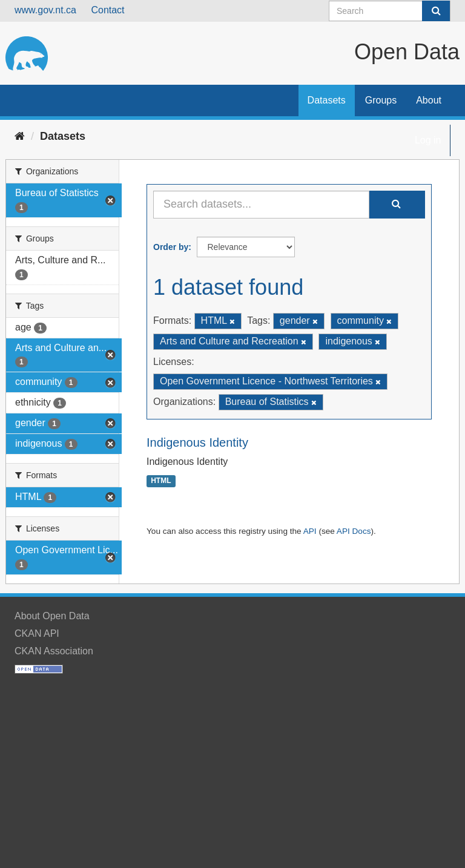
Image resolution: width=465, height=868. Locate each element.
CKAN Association (54, 651)
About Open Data (52, 616)
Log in (428, 140)
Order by (171, 247)
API (310, 531)
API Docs (354, 531)
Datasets (327, 100)
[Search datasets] (390, 11)
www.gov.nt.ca (45, 10)
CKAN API (37, 633)
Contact (107, 10)
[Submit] (436, 11)
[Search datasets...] (261, 205)
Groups (381, 100)
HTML (161, 481)
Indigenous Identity (197, 442)
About (429, 100)
